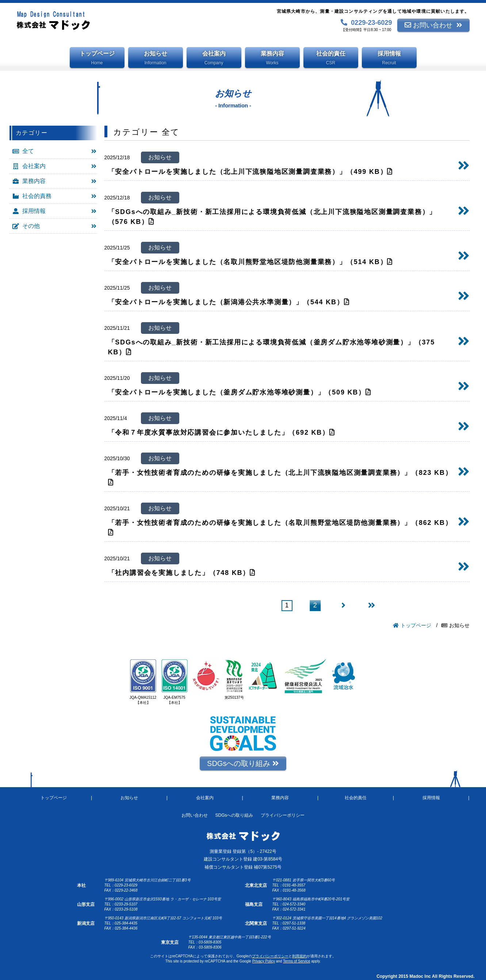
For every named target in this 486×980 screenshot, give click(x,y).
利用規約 (299, 956)
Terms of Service (296, 961)
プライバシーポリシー (270, 956)
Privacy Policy (264, 961)
